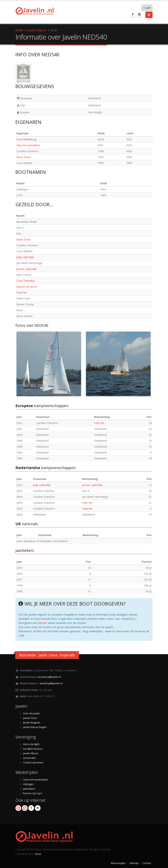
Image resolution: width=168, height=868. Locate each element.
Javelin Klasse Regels (35, 727)
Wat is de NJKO (31, 744)
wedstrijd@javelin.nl (51, 683)
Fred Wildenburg (26, 139)
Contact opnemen (33, 763)
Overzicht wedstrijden (36, 780)
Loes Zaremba (25, 281)
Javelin (19, 30)
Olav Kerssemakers (28, 145)
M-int (38, 854)
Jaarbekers (29, 789)
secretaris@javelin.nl (49, 677)
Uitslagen (28, 784)
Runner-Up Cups (33, 793)
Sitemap (134, 863)
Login (147, 8)
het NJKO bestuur (33, 749)
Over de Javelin (32, 713)
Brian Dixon (24, 157)
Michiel (42, 623)
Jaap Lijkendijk (25, 257)
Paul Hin (21, 292)
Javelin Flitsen (31, 753)
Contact (147, 863)
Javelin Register (37, 30)
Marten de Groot (27, 287)
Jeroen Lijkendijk (26, 269)
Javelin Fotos (30, 718)
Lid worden (29, 758)
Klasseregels (118, 863)
